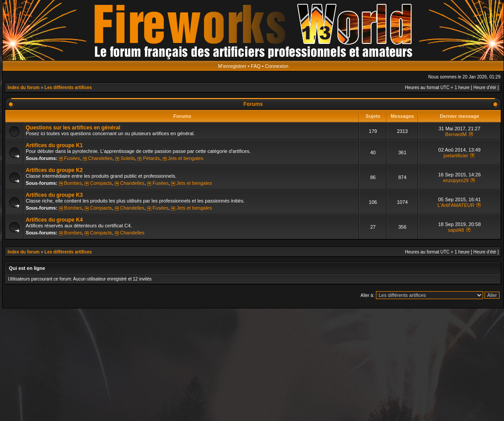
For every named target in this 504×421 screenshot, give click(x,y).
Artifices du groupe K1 (54, 145)
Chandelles (100, 158)
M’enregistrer (232, 66)
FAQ (256, 66)
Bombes (73, 183)
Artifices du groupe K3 (54, 195)
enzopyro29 (456, 180)
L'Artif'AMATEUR (456, 205)
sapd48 (456, 230)
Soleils (128, 158)
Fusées (72, 158)
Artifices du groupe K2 (54, 170)
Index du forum (23, 88)
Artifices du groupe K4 (54, 220)
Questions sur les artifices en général (73, 128)
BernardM (456, 134)
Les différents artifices (68, 88)
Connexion (277, 66)
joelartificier (456, 156)
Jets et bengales (186, 158)
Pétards (151, 158)
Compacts (101, 183)
